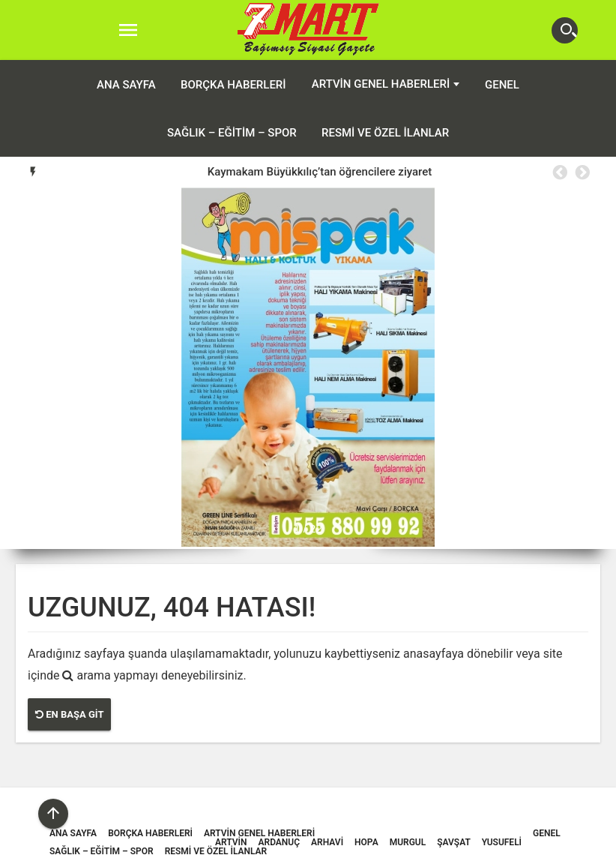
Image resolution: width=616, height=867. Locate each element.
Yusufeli (502, 842)
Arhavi (327, 842)
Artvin (231, 842)
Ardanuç (280, 842)
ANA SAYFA (126, 85)
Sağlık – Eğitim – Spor (232, 133)
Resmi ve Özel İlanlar (385, 133)
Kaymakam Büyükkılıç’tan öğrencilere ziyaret (320, 172)
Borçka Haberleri (233, 85)
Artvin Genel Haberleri (381, 84)
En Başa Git (69, 714)
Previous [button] (559, 172)
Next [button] (582, 172)
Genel (502, 85)
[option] (320, 172)
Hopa (366, 842)
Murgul (408, 842)
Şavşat (454, 842)
